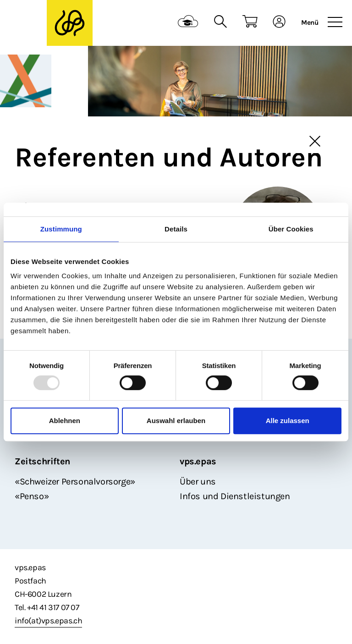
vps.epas (198, 461)
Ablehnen (65, 421)
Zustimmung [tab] (61, 229)
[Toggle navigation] (335, 22)
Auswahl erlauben (176, 421)
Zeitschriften (42, 461)
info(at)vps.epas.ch (48, 621)
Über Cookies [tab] (291, 229)
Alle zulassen (288, 421)
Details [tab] (176, 229)
